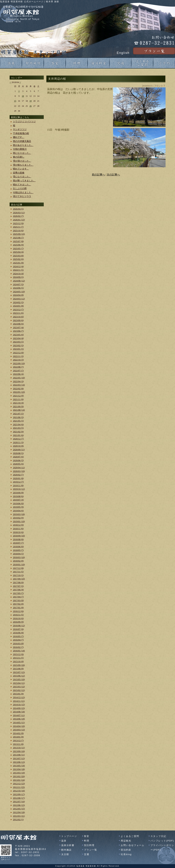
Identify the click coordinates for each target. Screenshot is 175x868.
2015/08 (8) (18, 669)
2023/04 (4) (18, 338)
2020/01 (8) (18, 478)
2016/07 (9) (18, 629)
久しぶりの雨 (20, 188)
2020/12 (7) (18, 439)
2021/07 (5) (18, 414)
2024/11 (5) (18, 270)
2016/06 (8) (18, 633)
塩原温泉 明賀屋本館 (86, 866)
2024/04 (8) (18, 295)
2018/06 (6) (18, 546)
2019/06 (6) (18, 503)
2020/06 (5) (18, 460)
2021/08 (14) (19, 410)
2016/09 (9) (18, 622)
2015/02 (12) (19, 690)
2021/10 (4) (18, 403)
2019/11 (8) (18, 485)
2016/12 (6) (18, 611)
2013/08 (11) (19, 755)
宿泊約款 (126, 850)
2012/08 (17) (19, 798)
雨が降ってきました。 (24, 181)
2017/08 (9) (18, 582)
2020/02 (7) (18, 475)
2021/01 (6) (18, 435)
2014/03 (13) (19, 730)
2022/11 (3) (18, 356)
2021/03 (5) (18, 428)
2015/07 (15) (19, 672)
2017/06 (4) (18, 590)
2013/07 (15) (19, 758)
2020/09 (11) (19, 450)
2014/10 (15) (19, 704)
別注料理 (89, 845)
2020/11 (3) (18, 442)
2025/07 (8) (18, 241)
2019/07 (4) (18, 500)
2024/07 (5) (18, 284)
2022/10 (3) (18, 360)
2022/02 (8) (18, 388)
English (123, 53)
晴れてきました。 (22, 185)
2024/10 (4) (18, 274)
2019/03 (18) (19, 514)
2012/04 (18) (19, 812)
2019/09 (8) (18, 493)
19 (31, 101)
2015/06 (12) (19, 676)
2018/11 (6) (18, 529)
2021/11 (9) (18, 399)
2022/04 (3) (18, 381)
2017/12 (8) (18, 568)
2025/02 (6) (18, 259)
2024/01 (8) (18, 306)
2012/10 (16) (19, 791)
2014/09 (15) (19, 708)
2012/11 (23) (19, 787)
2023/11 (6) (18, 313)
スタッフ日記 (158, 836)
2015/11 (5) (18, 658)
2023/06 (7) (18, 331)
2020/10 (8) (18, 446)
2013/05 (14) (19, 766)
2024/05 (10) (19, 292)
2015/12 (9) (18, 654)
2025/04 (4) (18, 252)
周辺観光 (126, 841)
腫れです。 (19, 137)
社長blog (126, 854)
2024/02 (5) (18, 302)
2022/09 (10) (19, 363)
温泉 (64, 841)
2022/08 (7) (18, 367)
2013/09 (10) (19, 751)
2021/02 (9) (18, 432)
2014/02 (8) (18, 733)
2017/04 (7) (18, 597)
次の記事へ (113, 175)
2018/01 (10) (19, 564)
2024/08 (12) (19, 281)
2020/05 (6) (18, 464)
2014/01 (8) (18, 737)
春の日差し (19, 157)
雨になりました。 (22, 153)
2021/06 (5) (18, 417)
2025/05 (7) (18, 248)
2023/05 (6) (18, 335)
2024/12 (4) (18, 266)
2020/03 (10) (19, 471)
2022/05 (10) (19, 378)
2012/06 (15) (19, 805)
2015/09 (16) (19, 665)
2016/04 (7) (18, 640)
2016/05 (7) (18, 636)
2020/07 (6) (18, 457)
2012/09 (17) (19, 794)
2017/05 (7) (18, 593)
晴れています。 (21, 169)
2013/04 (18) (19, 769)
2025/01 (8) (18, 263)
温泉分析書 (68, 845)
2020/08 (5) (18, 453)
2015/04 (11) (19, 683)
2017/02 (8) (18, 604)
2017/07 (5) (18, 586)
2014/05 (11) (19, 722)
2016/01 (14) (19, 651)
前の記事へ (98, 175)
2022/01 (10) (19, 392)
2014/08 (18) (19, 712)
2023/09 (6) (18, 320)
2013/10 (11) (19, 748)
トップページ (69, 836)
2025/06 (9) (18, 245)
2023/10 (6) (18, 317)
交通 (87, 854)
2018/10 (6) (18, 532)
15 (15, 101)
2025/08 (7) (18, 238)
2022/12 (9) (18, 353)
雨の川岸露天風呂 (22, 141)
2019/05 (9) (18, 507)
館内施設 (66, 850)
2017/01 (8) (18, 608)
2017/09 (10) (19, 579)
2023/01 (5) (18, 349)
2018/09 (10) (19, 536)
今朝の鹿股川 (20, 149)
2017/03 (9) (18, 600)
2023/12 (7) (18, 309)
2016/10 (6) (18, 618)
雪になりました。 (22, 177)
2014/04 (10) (19, 726)
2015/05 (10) (19, 679)
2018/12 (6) (18, 525)
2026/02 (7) (18, 216)
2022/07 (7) (18, 371)
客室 (87, 836)
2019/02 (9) (18, 518)
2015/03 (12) (19, 687)
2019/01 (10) (19, 521)
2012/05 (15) (19, 809)
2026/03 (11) (19, 213)
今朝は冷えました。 (23, 192)
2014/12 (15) (19, 697)
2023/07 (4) (18, 327)
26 (31, 106)
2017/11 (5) (18, 572)
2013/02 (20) (19, 776)
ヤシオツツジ (20, 129)
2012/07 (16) (19, 801)
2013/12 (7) (18, 740)
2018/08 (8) (18, 539)
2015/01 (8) (18, 694)
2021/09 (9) (18, 406)
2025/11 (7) (18, 227)
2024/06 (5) (18, 288)
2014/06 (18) (19, 719)
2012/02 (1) (18, 819)
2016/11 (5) (18, 615)
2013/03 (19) (19, 773)
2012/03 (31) (19, 816)
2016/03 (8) (18, 643)
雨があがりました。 (23, 145)
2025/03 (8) (18, 256)
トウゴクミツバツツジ (24, 121)
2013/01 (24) (19, 780)
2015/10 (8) (18, 661)
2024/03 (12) (19, 299)
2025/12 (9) (18, 223)
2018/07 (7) (18, 543)
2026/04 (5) (18, 209)
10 (23, 96)
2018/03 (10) (19, 557)
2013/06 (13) (19, 762)
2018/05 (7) (18, 550)
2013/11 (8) (18, 744)
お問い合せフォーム (133, 845)
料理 (87, 841)
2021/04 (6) (18, 424)
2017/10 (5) (18, 575)
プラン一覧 (91, 850)
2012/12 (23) (19, 784)
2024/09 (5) (18, 277)
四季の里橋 (19, 173)
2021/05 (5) (18, 421)
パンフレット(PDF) (162, 841)
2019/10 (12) (19, 489)
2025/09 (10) (19, 234)
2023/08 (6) (18, 324)
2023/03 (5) (18, 342)
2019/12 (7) (18, 482)
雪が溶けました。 (22, 161)
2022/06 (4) (18, 374)
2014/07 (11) (19, 715)
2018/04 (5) (18, 554)
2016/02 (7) (18, 647)
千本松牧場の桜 (21, 133)
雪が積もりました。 (23, 165)
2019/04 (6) (18, 511)
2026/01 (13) (19, 220)
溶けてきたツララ (22, 196)
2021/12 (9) (18, 396)
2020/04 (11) (19, 467)
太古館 (65, 854)
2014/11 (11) (19, 701)
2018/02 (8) (18, 561)
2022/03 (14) (19, 385)
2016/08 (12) (19, 625)
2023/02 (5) (18, 345)
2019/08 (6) (18, 496)
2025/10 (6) (18, 230)
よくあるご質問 (130, 836)
